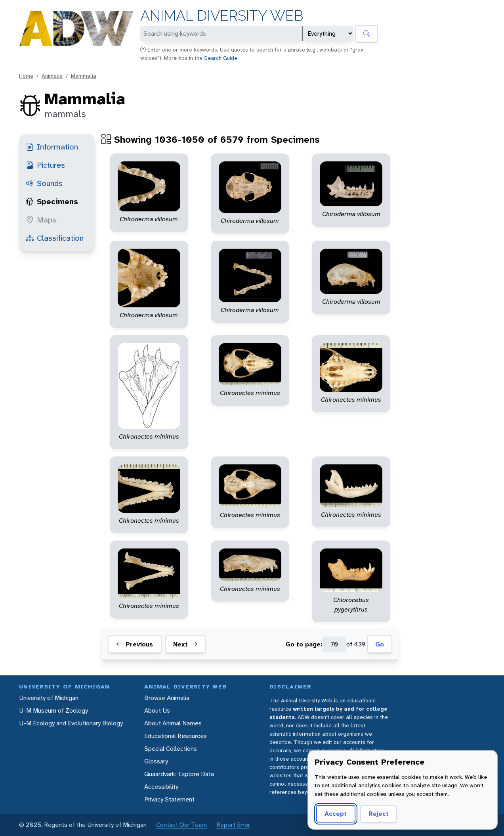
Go (380, 644)
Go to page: (304, 644)
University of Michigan (49, 698)
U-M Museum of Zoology (53, 710)
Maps (41, 220)
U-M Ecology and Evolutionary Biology (71, 723)
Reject (379, 814)
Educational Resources (176, 736)
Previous (135, 644)
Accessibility (161, 787)
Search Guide (221, 58)
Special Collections (171, 749)
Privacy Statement (169, 799)
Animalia (52, 76)
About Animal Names (173, 723)
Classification (55, 238)
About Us (157, 710)
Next (185, 644)
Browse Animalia (167, 698)
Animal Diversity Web (222, 16)
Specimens (52, 201)
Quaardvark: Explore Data (179, 774)
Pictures (45, 165)
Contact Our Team (181, 825)
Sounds (44, 183)
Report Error (233, 825)
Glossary (156, 761)
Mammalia (84, 76)
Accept (336, 814)
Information (52, 147)
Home (26, 76)
